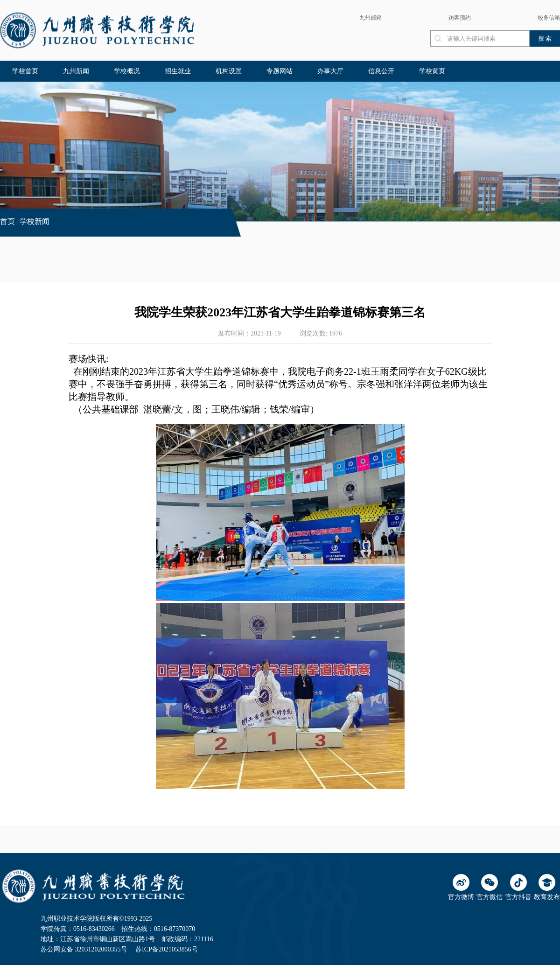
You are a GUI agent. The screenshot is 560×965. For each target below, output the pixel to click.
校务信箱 (549, 18)
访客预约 (460, 18)
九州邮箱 (371, 18)
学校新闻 (35, 221)
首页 (7, 221)
